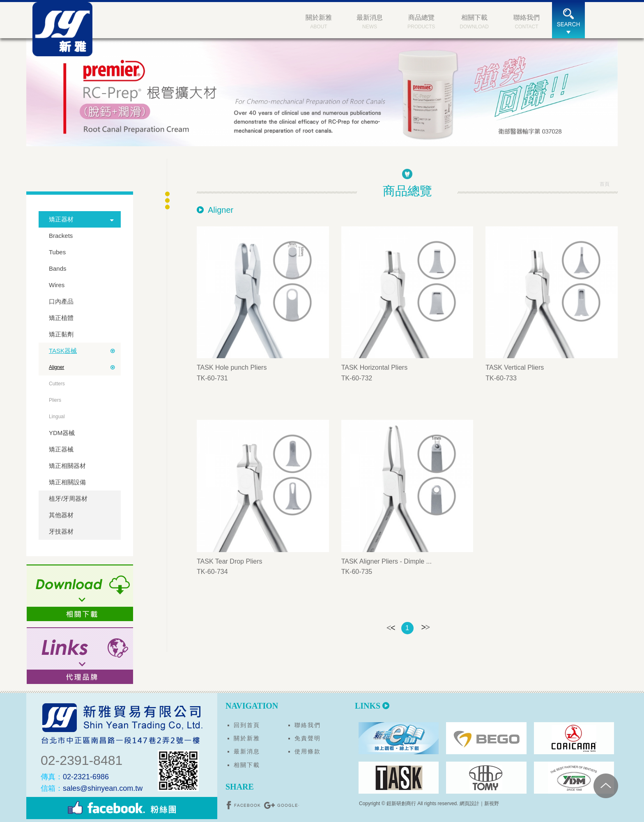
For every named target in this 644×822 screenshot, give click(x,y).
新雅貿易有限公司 (65, 32)
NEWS (370, 21)
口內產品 (61, 301)
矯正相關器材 (67, 466)
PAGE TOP (619, 785)
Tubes (57, 252)
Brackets (61, 236)
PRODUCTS (421, 21)
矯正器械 (61, 449)
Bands (58, 268)
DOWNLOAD (474, 21)
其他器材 (61, 515)
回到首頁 (247, 725)
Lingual (57, 417)
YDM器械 (62, 433)
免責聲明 (308, 738)
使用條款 (308, 751)
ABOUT (319, 21)
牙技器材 (61, 531)
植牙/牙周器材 (68, 498)
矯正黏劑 (61, 334)
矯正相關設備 (67, 482)
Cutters (57, 384)
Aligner (56, 367)
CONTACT (527, 21)
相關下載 (247, 765)
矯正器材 (61, 219)
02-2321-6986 (75, 777)
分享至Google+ (281, 805)
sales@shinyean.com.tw (92, 788)
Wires (57, 285)
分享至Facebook (244, 805)
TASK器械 (63, 351)
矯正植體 (61, 318)
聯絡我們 (308, 725)
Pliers (55, 400)
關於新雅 (247, 738)
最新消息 (247, 751)
